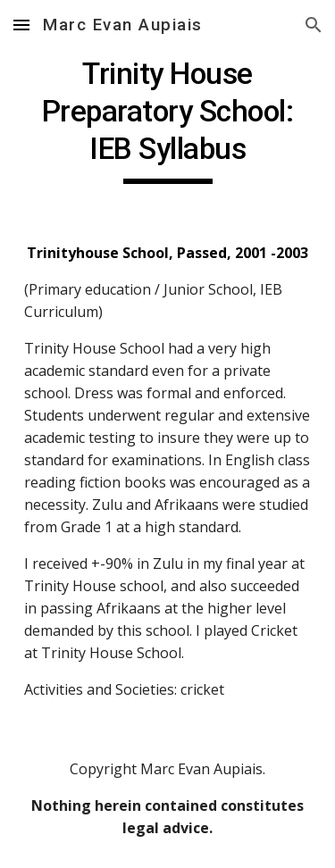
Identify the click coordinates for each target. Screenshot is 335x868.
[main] (168, 120)
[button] (21, 25)
